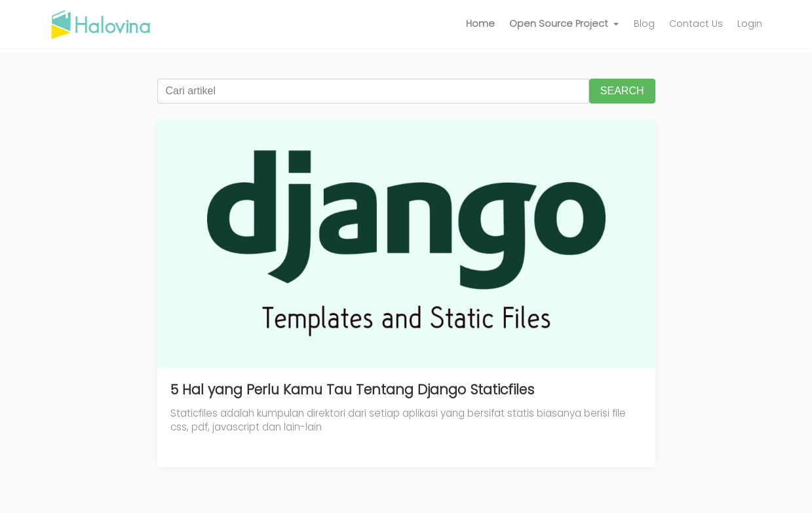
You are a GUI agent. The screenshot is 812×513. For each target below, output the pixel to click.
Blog (644, 24)
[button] (564, 24)
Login (750, 24)
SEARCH (622, 91)
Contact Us (696, 24)
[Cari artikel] (373, 91)
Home (480, 24)
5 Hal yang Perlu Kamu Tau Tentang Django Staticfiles (352, 389)
